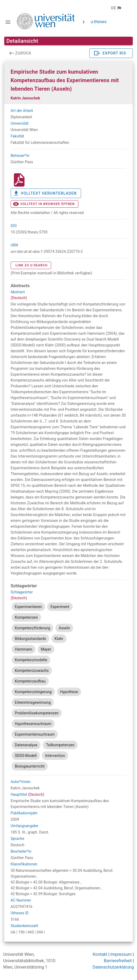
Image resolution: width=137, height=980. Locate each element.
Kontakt (100, 954)
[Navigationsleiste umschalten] (8, 22)
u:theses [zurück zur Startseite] (99, 22)
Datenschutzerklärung (113, 967)
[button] (116, 8)
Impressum (121, 954)
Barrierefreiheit (118, 961)
